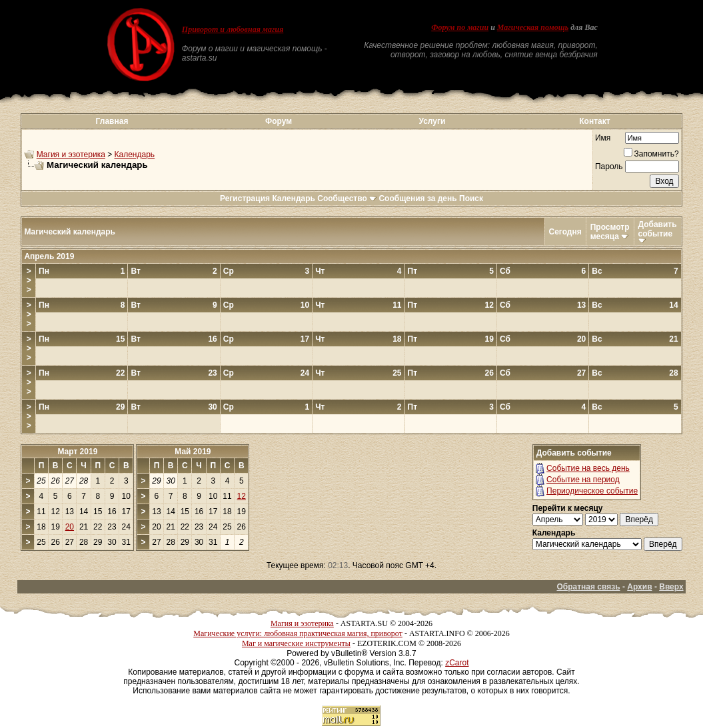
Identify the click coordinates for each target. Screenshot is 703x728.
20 (70, 527)
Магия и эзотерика (71, 155)
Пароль (609, 167)
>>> (29, 280)
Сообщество (347, 198)
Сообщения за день (417, 198)
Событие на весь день (588, 468)
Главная (112, 121)
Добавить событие (658, 229)
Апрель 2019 (49, 256)
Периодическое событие (592, 491)
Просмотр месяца (610, 232)
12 (242, 496)
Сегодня (565, 232)
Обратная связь (588, 587)
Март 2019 (77, 452)
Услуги (432, 121)
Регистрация (245, 198)
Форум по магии (460, 27)
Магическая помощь (533, 27)
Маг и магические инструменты (296, 643)
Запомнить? (651, 154)
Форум (279, 121)
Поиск (471, 198)
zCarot (457, 663)
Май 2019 (193, 452)
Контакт (594, 121)
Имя (603, 138)
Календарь (135, 155)
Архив (639, 587)
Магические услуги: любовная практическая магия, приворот (298, 633)
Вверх (671, 587)
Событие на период (583, 480)
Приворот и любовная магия (233, 29)
